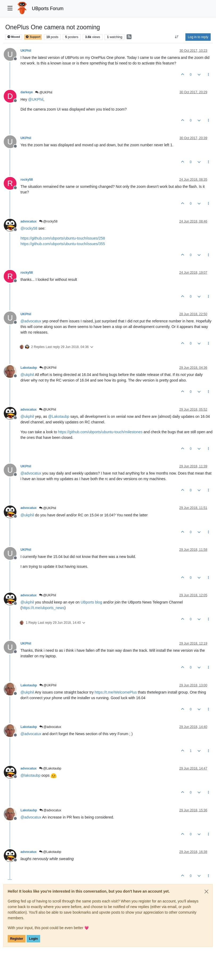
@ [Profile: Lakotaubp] (59, 416)
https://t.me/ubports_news (43, 608)
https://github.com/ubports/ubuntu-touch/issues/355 (63, 244)
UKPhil (26, 51)
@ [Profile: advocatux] (31, 321)
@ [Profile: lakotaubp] (30, 775)
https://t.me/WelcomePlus (116, 692)
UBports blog (91, 602)
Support (33, 37)
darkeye (27, 92)
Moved (14, 37)
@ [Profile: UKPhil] (36, 99)
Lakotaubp (29, 368)
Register (17, 939)
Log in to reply (198, 37)
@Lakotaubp (50, 768)
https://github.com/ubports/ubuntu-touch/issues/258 (63, 238)
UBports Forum (48, 9)
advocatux (29, 221)
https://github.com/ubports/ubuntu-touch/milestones (100, 432)
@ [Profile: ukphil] (27, 375)
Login (33, 939)
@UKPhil (44, 92)
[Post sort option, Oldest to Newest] (177, 37)
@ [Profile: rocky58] (29, 228)
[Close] (206, 892)
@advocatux (50, 727)
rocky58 (27, 180)
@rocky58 (48, 221)
